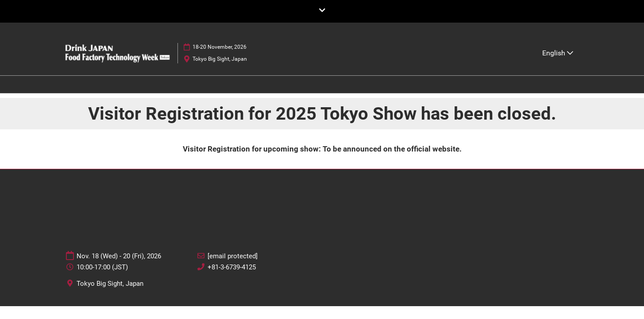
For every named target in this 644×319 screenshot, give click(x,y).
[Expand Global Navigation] (322, 11)
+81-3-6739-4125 (232, 267)
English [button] (558, 53)
